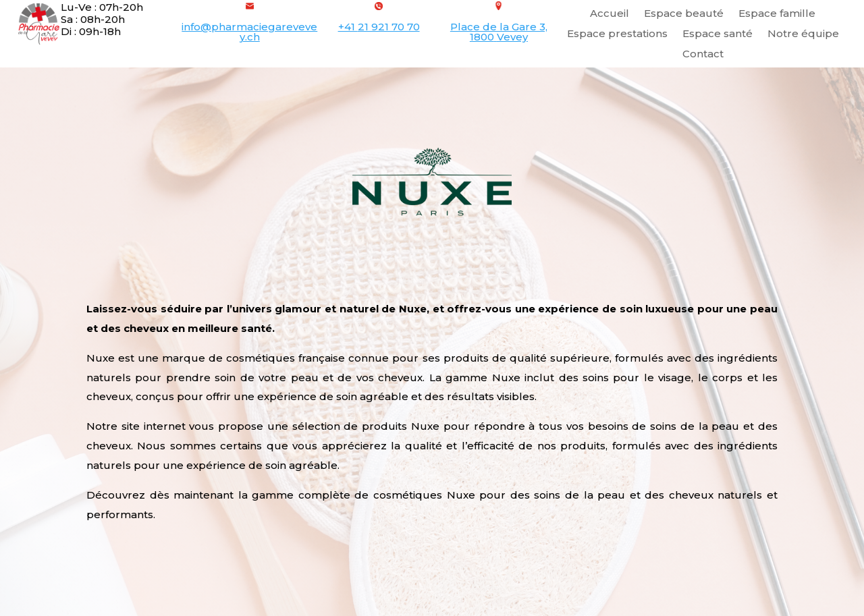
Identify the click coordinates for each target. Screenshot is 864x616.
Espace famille (777, 14)
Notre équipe (803, 34)
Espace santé (718, 34)
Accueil (610, 14)
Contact (703, 55)
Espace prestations (617, 34)
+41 (379, 27)
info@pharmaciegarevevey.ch (249, 32)
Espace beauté (684, 14)
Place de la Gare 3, (499, 27)
